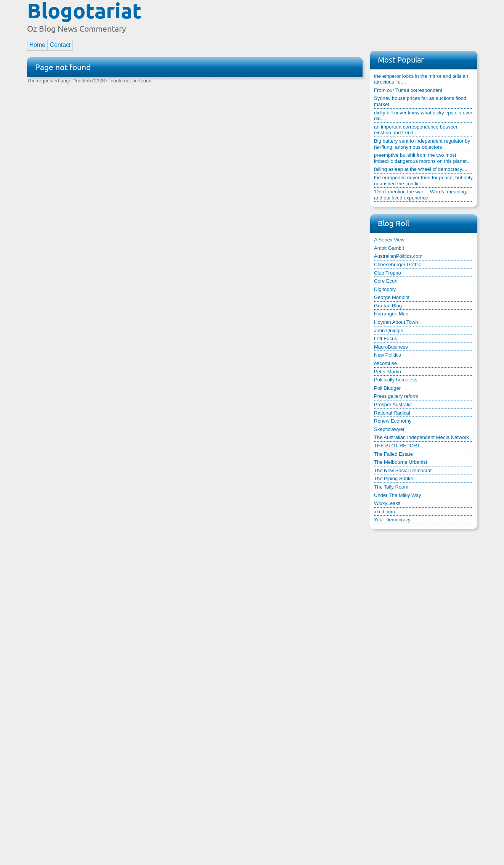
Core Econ (386, 281)
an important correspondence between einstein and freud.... (416, 130)
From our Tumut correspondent (408, 90)
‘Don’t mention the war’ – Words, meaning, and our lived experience (421, 195)
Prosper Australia (393, 404)
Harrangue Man (391, 314)
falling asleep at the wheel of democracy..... (421, 169)
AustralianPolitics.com (398, 256)
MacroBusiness (391, 347)
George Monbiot (392, 297)
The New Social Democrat (403, 470)
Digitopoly (385, 289)
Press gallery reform (396, 396)
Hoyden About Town (396, 322)
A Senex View (389, 240)
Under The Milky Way (398, 495)
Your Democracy (392, 520)
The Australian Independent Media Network (421, 437)
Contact (60, 45)
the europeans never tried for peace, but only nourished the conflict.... (423, 181)
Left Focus (386, 338)
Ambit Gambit (389, 248)
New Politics (388, 355)
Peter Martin (388, 372)
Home (37, 45)
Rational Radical (392, 413)
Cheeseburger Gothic (398, 264)
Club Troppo (388, 273)
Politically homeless (396, 380)
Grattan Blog (388, 306)
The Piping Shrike (394, 478)
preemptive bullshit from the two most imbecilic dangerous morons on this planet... (422, 158)
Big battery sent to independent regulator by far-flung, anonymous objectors (422, 144)
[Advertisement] (338, 20)
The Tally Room (391, 487)
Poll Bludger (387, 388)
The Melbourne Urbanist (400, 462)
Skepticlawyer (389, 429)
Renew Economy (393, 421)
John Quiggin (389, 330)
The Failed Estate (393, 454)
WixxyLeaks (387, 503)
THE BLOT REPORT (397, 446)
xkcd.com (384, 512)
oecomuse (385, 363)
